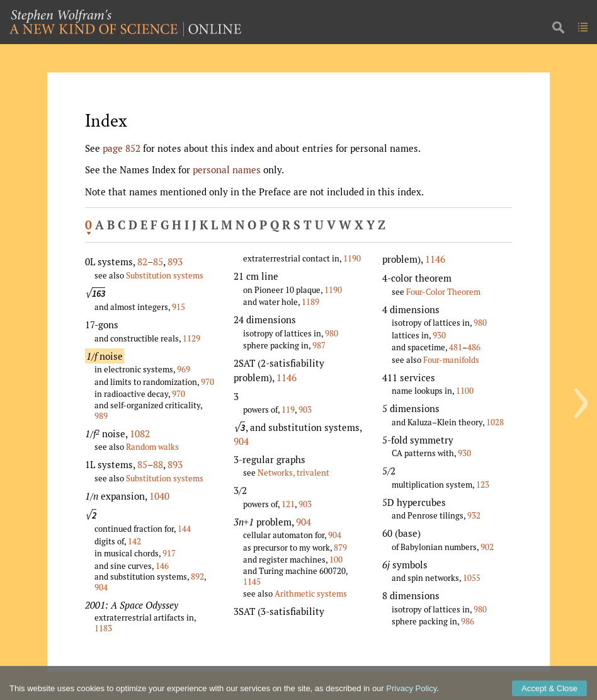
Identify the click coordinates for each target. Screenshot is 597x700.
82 (142, 261)
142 (134, 541)
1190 (352, 258)
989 (101, 416)
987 (319, 345)
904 (101, 587)
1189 (310, 302)
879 (340, 548)
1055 (472, 578)
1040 (159, 496)
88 (158, 464)
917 (169, 553)
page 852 (122, 148)
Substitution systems (165, 275)
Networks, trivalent (293, 473)
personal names (227, 169)
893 (175, 261)
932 (474, 515)
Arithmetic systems (311, 594)
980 (332, 333)
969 (184, 369)
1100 (465, 391)
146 (162, 566)
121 (288, 504)
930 (439, 335)
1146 (287, 377)
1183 (103, 628)
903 (305, 410)
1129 (191, 338)
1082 (140, 433)
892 (197, 577)
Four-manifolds (451, 360)
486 (474, 347)
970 (208, 382)
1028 (495, 422)
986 (468, 621)
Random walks (152, 447)
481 (456, 347)
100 (336, 559)
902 (487, 547)
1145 (252, 582)
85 (158, 261)
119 (288, 410)
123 (483, 485)
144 (184, 529)
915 (179, 307)
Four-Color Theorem (443, 292)
